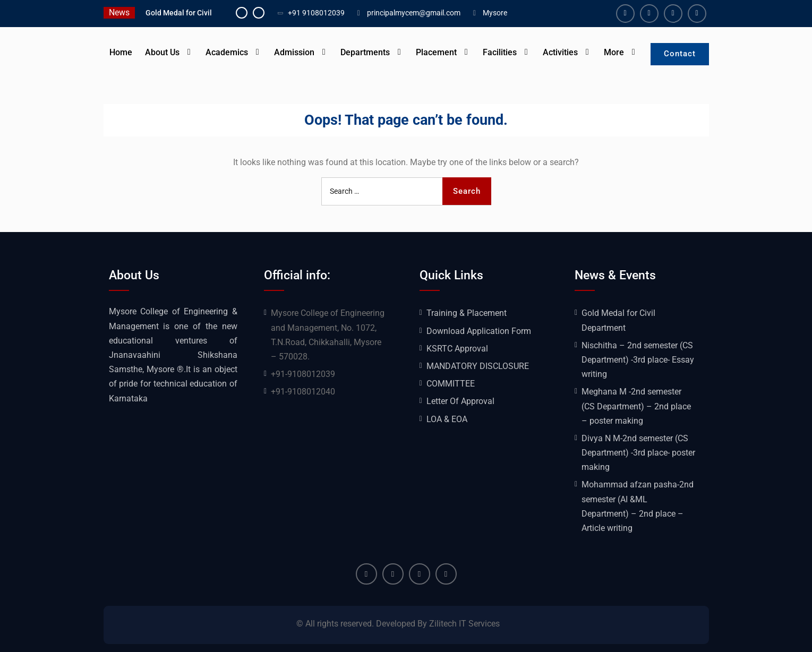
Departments (365, 52)
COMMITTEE (451, 384)
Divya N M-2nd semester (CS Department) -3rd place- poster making (638, 453)
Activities (560, 52)
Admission (294, 52)
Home (121, 52)
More (614, 52)
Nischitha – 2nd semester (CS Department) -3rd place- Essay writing (638, 360)
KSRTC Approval (457, 349)
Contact (680, 54)
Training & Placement (467, 313)
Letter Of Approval (460, 401)
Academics (227, 52)
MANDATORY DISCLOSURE (478, 366)
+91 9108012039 (316, 13)
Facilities (500, 52)
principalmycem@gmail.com (414, 13)
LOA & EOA (447, 419)
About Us (162, 52)
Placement (436, 52)
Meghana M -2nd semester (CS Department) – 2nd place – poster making (636, 406)
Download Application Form (479, 331)
